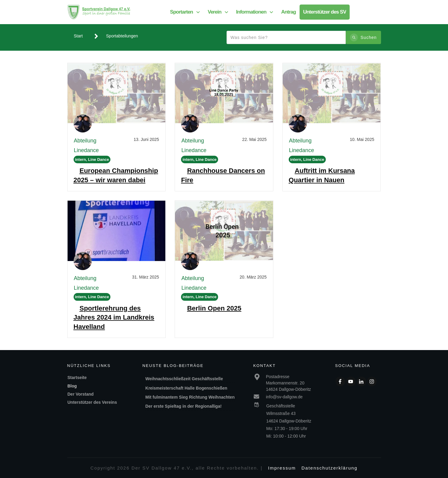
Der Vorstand (81, 394)
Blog (72, 386)
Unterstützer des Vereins (92, 402)
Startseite (77, 378)
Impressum (282, 468)
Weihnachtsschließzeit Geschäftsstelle (184, 379)
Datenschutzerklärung (329, 468)
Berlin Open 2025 (214, 308)
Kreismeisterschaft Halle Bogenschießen (186, 388)
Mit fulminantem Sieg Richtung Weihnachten (190, 397)
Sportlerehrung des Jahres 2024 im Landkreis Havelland (114, 318)
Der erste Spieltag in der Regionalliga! (184, 406)
